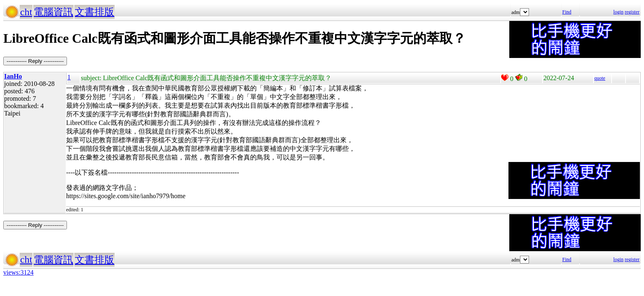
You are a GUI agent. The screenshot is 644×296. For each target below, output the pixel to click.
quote (600, 78)
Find (567, 12)
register (632, 12)
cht (26, 12)
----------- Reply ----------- (35, 61)
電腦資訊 (53, 12)
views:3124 (18, 272)
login (618, 12)
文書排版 (94, 12)
